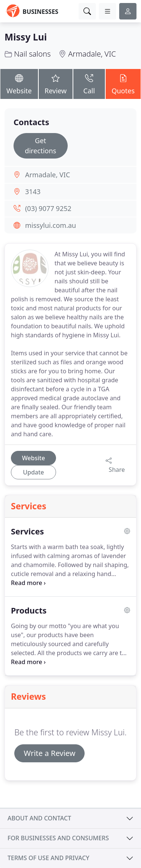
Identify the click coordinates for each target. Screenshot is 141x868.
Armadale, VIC (92, 54)
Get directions (40, 146)
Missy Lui (26, 37)
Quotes (123, 83)
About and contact (39, 818)
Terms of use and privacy (49, 858)
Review (56, 83)
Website (19, 83)
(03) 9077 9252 (48, 208)
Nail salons (32, 54)
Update (33, 472)
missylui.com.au (51, 225)
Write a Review (49, 753)
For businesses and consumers (58, 838)
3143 (33, 192)
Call (89, 83)
